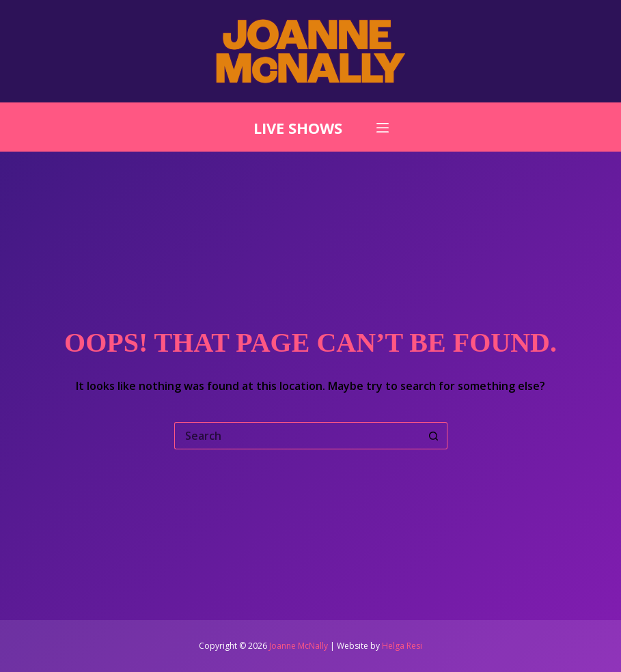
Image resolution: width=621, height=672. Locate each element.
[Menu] (383, 128)
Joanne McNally (299, 646)
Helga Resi (402, 646)
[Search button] (434, 436)
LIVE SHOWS (298, 128)
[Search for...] (297, 436)
